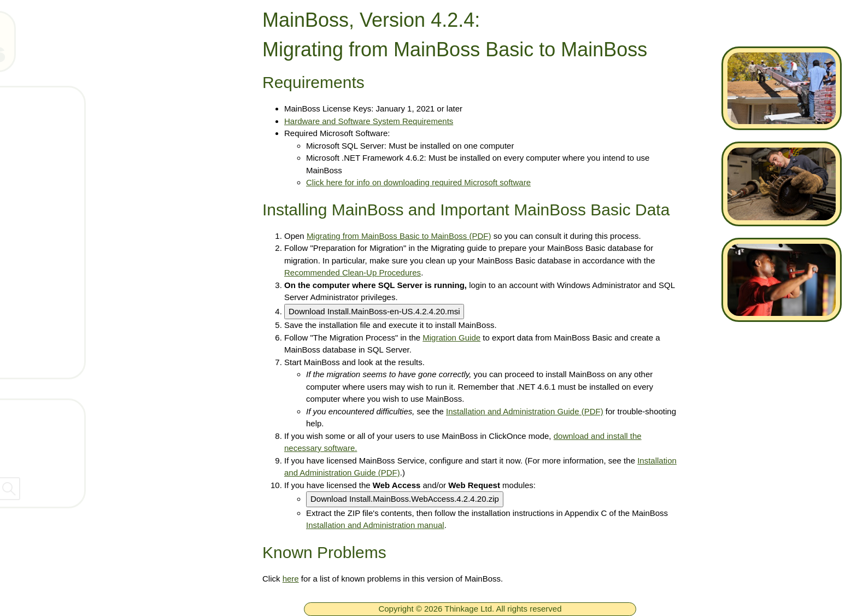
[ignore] (24, 104)
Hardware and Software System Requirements (369, 121)
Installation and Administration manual (375, 525)
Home (50, 103)
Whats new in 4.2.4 (79, 264)
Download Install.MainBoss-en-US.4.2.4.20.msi (374, 311)
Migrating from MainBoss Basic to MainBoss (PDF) (399, 236)
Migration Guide (451, 338)
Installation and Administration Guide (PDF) (525, 411)
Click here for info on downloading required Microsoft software (418, 182)
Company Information (60, 435)
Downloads (61, 232)
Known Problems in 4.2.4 (92, 361)
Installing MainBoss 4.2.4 (92, 328)
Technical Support (76, 200)
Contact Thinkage (51, 412)
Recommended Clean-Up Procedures (353, 272)
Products (57, 167)
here (291, 579)
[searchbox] (120, 489)
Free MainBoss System (88, 135)
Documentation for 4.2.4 (90, 296)
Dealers (30, 459)
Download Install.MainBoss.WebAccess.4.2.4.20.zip (405, 499)
